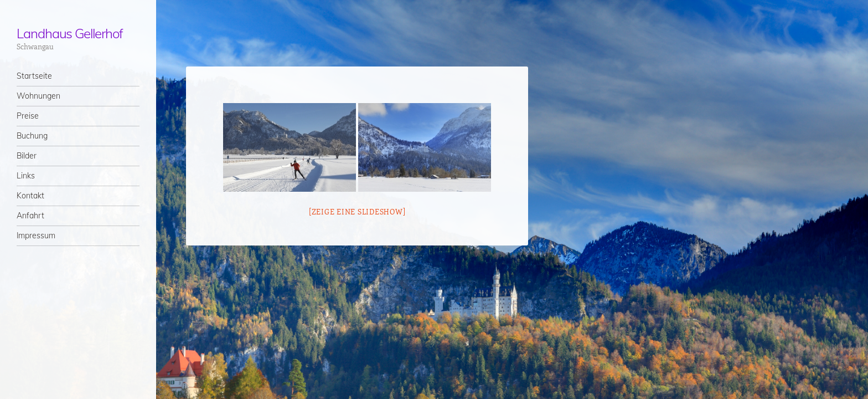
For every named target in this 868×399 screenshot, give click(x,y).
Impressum (36, 236)
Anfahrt (30, 216)
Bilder (27, 156)
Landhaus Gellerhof (70, 33)
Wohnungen (38, 96)
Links (26, 176)
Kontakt (30, 196)
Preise (28, 116)
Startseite (34, 76)
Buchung (32, 136)
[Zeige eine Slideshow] (357, 211)
